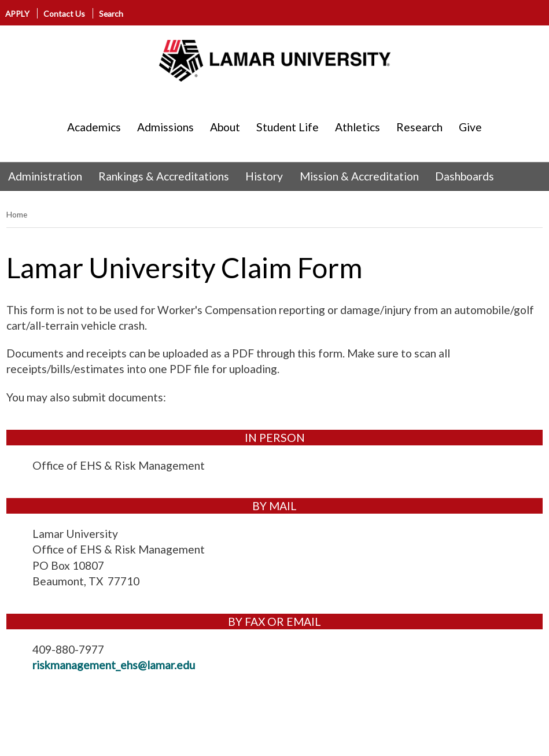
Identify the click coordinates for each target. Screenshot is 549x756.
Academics (94, 127)
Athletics (358, 127)
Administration (45, 176)
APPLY (18, 14)
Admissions (165, 127)
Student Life (288, 127)
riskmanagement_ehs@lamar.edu (114, 665)
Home (17, 214)
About (225, 127)
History (264, 176)
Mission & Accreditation (359, 176)
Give (470, 127)
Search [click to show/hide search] (111, 14)
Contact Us (64, 14)
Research (419, 127)
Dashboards (465, 176)
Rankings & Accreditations (164, 176)
